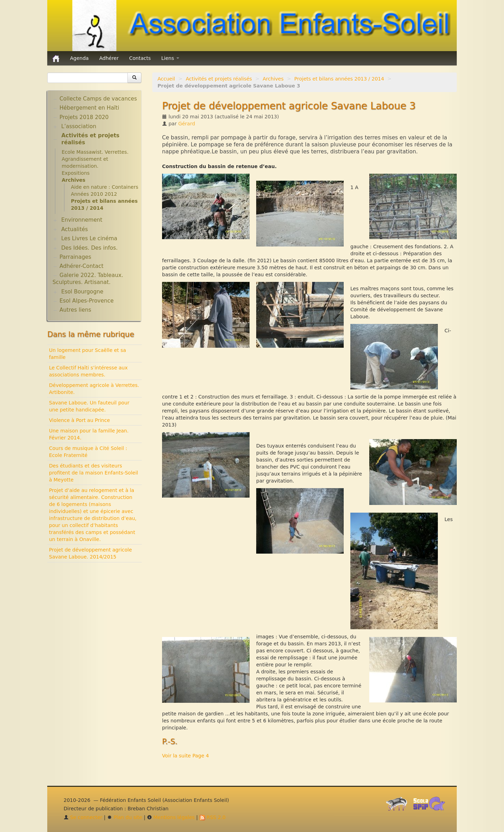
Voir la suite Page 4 (185, 756)
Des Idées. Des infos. (89, 248)
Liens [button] (170, 58)
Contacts (140, 58)
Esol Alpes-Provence (87, 301)
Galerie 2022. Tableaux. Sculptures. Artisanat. (88, 279)
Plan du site (125, 817)
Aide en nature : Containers (104, 187)
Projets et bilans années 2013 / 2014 (339, 79)
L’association (79, 126)
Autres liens (75, 310)
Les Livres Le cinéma (89, 238)
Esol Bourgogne (82, 292)
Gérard (187, 124)
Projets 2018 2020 (84, 117)
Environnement (82, 220)
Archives (273, 79)
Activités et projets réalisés (219, 79)
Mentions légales (171, 817)
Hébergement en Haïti (89, 108)
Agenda (79, 58)
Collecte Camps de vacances (98, 99)
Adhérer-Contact (81, 266)
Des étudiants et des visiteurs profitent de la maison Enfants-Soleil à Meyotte (93, 473)
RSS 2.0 (213, 817)
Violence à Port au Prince (79, 420)
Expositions (76, 173)
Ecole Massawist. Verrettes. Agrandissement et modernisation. (95, 159)
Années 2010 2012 (94, 194)
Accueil (166, 79)
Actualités (75, 229)
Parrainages (75, 257)
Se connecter (83, 817)
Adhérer (109, 58)
